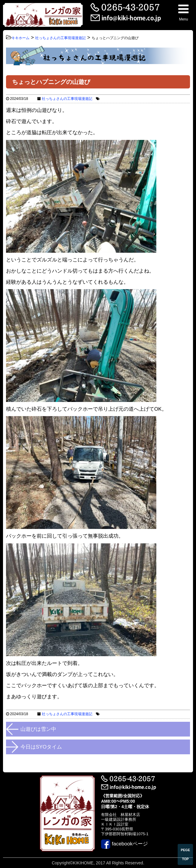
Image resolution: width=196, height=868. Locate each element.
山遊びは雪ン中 (38, 729)
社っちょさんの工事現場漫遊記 (67, 99)
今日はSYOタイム (41, 747)
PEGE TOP (185, 854)
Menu (183, 12)
